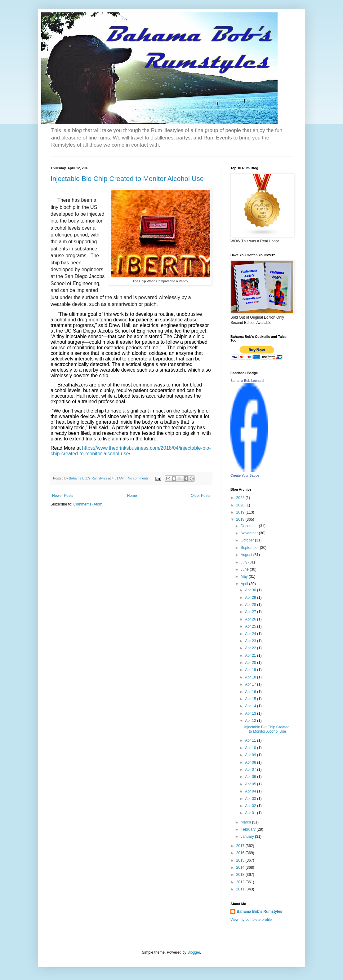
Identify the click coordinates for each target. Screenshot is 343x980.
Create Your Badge (245, 475)
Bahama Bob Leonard (247, 381)
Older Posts (200, 496)
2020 (241, 505)
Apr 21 (251, 656)
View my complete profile (251, 920)
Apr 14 (251, 706)
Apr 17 (251, 684)
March (246, 822)
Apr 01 (251, 813)
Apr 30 (251, 590)
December (250, 526)
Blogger (194, 952)
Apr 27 (251, 612)
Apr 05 (251, 784)
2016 (241, 853)
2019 (241, 512)
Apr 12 (251, 721)
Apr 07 (251, 770)
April (245, 584)
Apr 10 (251, 748)
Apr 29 (251, 598)
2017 (241, 846)
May (245, 576)
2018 (241, 519)
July (245, 562)
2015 (241, 860)
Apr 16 (251, 692)
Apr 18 (251, 677)
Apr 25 (251, 626)
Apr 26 (251, 619)
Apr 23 (251, 641)
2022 (241, 498)
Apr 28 (251, 605)
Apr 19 (251, 670)
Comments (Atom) (88, 504)
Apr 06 (251, 777)
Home (132, 496)
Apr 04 (251, 791)
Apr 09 (251, 755)
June (245, 569)
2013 (241, 875)
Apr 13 (251, 713)
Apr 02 (251, 806)
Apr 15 (251, 699)
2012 (241, 882)
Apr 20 (251, 663)
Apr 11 (251, 740)
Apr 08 (251, 762)
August (247, 555)
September (250, 548)
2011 (241, 889)
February (249, 829)
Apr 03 (251, 799)
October (248, 540)
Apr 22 (251, 648)
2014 (241, 867)
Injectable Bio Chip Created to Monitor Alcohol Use (127, 179)
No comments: (139, 478)
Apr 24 (251, 634)
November (250, 533)
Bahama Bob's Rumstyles (259, 912)
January (248, 837)
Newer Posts (63, 496)
